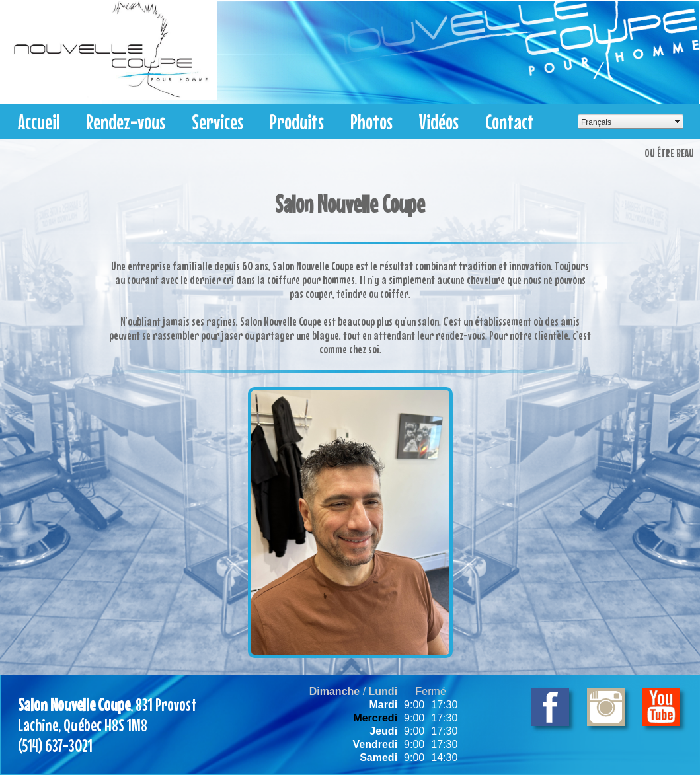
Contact (510, 122)
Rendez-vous (126, 122)
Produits (297, 122)
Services (217, 122)
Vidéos (439, 122)
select (678, 122)
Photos (371, 122)
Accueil (39, 122)
